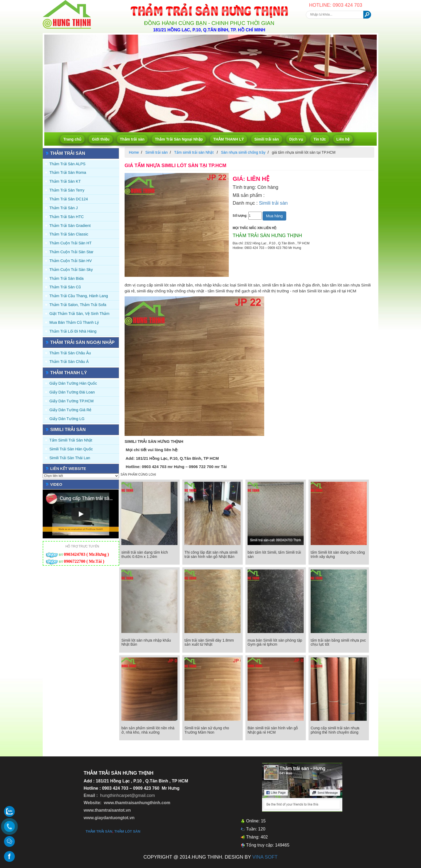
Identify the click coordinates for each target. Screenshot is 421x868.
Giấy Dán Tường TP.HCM (72, 401)
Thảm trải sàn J (64, 208)
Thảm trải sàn (132, 139)
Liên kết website (68, 469)
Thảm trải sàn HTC (67, 217)
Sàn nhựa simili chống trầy (243, 152)
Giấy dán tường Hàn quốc (73, 383)
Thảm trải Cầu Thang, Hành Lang (79, 296)
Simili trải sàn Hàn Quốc (71, 449)
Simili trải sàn (266, 139)
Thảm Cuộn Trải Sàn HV (71, 261)
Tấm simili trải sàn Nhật (71, 440)
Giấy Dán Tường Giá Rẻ (70, 410)
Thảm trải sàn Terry (67, 190)
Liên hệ (343, 139)
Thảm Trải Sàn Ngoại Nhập (179, 139)
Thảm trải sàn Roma (68, 172)
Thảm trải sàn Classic (69, 234)
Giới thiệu (101, 139)
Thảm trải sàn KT (65, 181)
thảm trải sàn (99, 831)
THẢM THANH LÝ (228, 139)
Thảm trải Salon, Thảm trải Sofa (78, 305)
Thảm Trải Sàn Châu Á (69, 362)
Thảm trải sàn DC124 (69, 199)
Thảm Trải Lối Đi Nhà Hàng (73, 331)
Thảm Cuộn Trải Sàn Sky (71, 270)
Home (134, 152)
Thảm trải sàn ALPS (67, 164)
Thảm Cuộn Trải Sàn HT (70, 243)
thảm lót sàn (127, 831)
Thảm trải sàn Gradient (70, 226)
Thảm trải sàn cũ (65, 287)
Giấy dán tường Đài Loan (72, 392)
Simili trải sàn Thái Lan (70, 458)
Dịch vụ (296, 139)
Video (56, 484)
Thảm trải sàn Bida (66, 278)
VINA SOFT (265, 857)
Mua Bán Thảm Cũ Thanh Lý (74, 322)
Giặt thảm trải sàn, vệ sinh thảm (79, 314)
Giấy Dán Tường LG (67, 419)
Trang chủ (72, 139)
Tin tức (320, 139)
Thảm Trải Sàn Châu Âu (70, 353)
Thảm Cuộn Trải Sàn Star (71, 252)
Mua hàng (274, 216)
